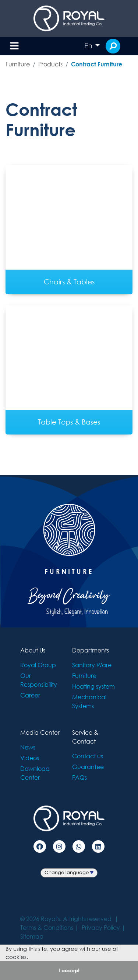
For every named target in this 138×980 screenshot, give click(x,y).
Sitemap (32, 936)
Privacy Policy (101, 927)
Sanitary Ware (92, 665)
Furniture (18, 64)
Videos (30, 758)
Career (30, 695)
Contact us (88, 756)
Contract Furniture (97, 64)
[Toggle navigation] (14, 46)
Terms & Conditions (47, 927)
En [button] (89, 46)
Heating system (93, 686)
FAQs (79, 777)
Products (50, 64)
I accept (69, 970)
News (28, 747)
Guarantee (88, 767)
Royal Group (38, 665)
